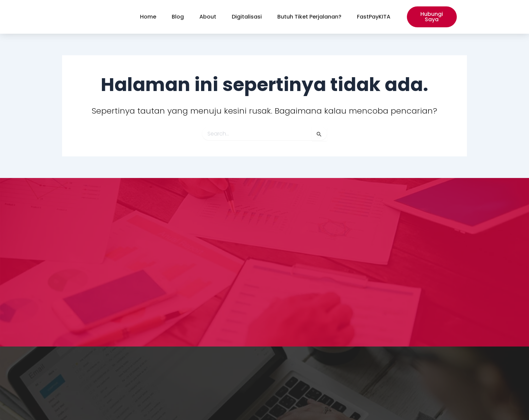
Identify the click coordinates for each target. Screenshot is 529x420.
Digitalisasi (247, 17)
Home (148, 17)
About (208, 17)
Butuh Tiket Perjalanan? (309, 17)
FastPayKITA (374, 17)
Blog (178, 17)
